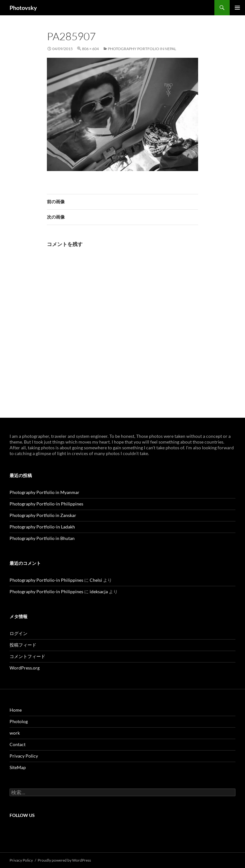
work (15, 733)
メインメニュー (237, 8)
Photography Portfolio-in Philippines (46, 504)
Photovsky (23, 8)
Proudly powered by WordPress (64, 860)
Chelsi (96, 580)
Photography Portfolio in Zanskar (43, 515)
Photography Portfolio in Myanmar (45, 492)
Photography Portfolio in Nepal (142, 49)
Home (16, 710)
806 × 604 (90, 49)
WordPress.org (25, 668)
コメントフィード (27, 656)
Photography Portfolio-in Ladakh (42, 527)
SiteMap (18, 767)
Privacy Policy (24, 756)
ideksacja (99, 591)
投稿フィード (23, 645)
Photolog (19, 721)
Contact (18, 744)
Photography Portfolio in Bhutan (42, 538)
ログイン (19, 633)
